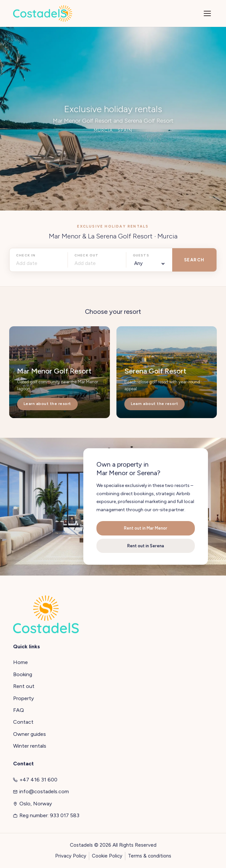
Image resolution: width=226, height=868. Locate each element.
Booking (23, 674)
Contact (23, 722)
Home (21, 662)
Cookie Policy (107, 856)
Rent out (24, 686)
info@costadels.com (41, 791)
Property (23, 698)
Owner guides (30, 734)
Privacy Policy (71, 856)
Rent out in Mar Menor (146, 528)
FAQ (19, 710)
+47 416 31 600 (35, 780)
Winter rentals (30, 746)
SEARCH (194, 260)
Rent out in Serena (146, 546)
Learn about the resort (47, 404)
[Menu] (207, 13)
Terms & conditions (150, 856)
